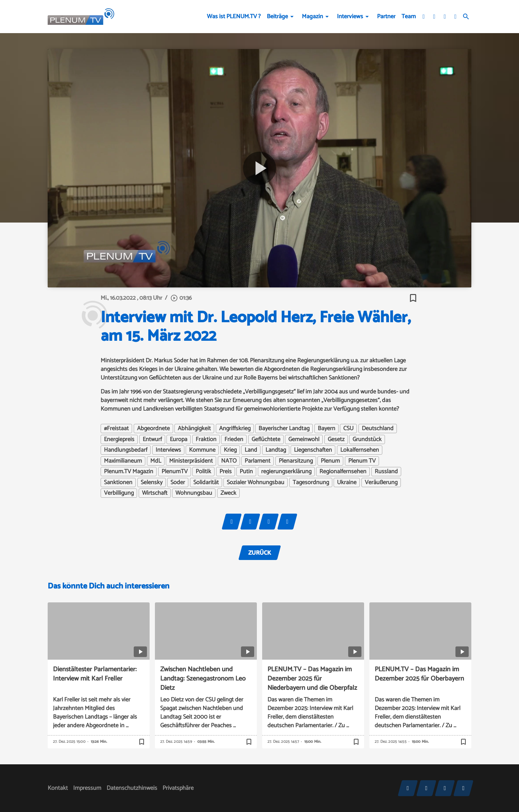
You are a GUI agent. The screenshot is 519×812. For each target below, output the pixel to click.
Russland (386, 472)
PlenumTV (175, 472)
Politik (203, 472)
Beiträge (277, 17)
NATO (229, 461)
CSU (348, 429)
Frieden (234, 439)
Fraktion (206, 439)
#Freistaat (116, 429)
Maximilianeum (123, 461)
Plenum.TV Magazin (129, 472)
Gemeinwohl (304, 439)
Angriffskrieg (235, 429)
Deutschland (378, 429)
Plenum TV (362, 461)
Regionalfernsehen (343, 472)
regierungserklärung (286, 472)
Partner (386, 17)
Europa (179, 439)
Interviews (350, 17)
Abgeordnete (153, 429)
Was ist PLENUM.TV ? (234, 17)
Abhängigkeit (194, 429)
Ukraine (347, 482)
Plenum (330, 461)
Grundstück (367, 439)
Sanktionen (118, 482)
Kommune (202, 450)
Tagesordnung (311, 482)
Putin (246, 472)
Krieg (230, 450)
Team (409, 17)
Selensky (152, 482)
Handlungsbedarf (126, 450)
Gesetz (336, 439)
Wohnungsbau (194, 493)
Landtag (276, 450)
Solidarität (206, 482)
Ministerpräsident (191, 461)
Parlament (258, 461)
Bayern (327, 429)
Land (251, 450)
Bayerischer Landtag (284, 429)
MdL (156, 461)
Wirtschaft (155, 493)
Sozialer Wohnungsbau (256, 482)
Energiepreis (119, 439)
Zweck (228, 493)
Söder (178, 482)
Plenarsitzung (296, 461)
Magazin (312, 17)
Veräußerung (381, 482)
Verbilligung (119, 493)
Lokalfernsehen (360, 450)
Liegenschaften (313, 450)
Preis (226, 472)
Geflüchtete (266, 439)
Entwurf (152, 439)
